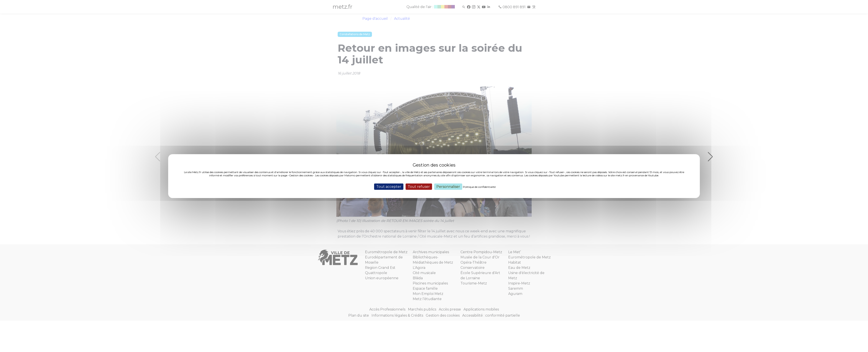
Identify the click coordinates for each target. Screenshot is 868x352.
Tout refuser (419, 186)
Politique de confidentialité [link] (479, 187)
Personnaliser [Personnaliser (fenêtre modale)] (448, 186)
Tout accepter (389, 186)
